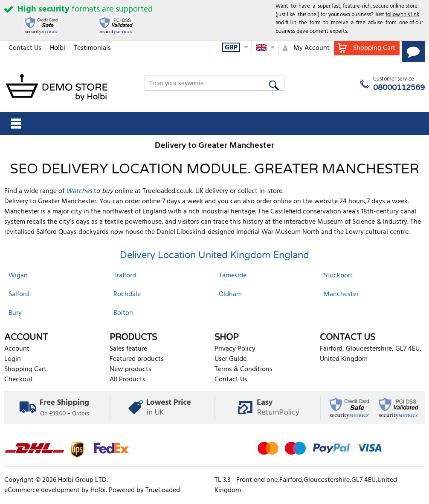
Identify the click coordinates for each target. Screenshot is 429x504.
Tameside (233, 276)
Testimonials (92, 48)
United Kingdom (234, 255)
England (291, 255)
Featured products (137, 359)
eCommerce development (42, 490)
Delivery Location (158, 255)
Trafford (125, 276)
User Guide (230, 359)
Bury (15, 313)
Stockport (338, 276)
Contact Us (25, 48)
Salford (19, 294)
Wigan (18, 276)
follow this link (402, 15)
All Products (128, 380)
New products (130, 369)
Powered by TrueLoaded (144, 490)
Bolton (123, 313)
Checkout (19, 380)
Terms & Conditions (243, 369)
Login (13, 359)
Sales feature (128, 349)
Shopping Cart (25, 369)
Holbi (58, 48)
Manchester (341, 294)
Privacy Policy (235, 349)
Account (17, 349)
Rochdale (127, 294)
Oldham (230, 294)
